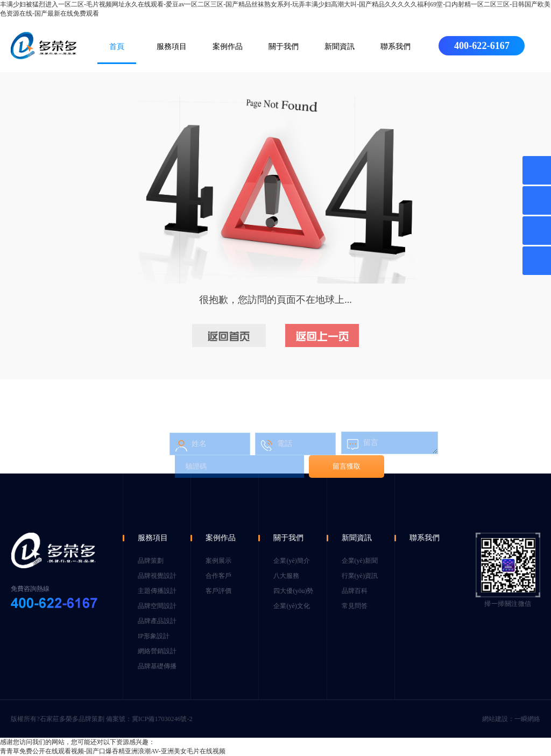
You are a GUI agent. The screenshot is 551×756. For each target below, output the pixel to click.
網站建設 (495, 719)
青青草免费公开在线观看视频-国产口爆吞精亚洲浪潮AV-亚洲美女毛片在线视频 (113, 751)
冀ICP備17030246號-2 (162, 719)
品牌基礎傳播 (157, 666)
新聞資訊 (340, 47)
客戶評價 (218, 591)
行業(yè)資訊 (360, 576)
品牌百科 (355, 591)
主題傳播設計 (157, 591)
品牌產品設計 (157, 621)
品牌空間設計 (157, 606)
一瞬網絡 (527, 719)
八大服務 (286, 576)
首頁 (117, 47)
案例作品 (228, 47)
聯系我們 (395, 47)
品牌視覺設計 (157, 576)
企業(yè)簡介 (291, 561)
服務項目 (172, 47)
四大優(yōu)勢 (293, 591)
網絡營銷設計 (157, 651)
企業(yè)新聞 (360, 561)
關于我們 (284, 47)
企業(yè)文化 (291, 606)
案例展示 (218, 561)
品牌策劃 (151, 561)
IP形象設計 (154, 636)
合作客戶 (218, 576)
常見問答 (355, 606)
